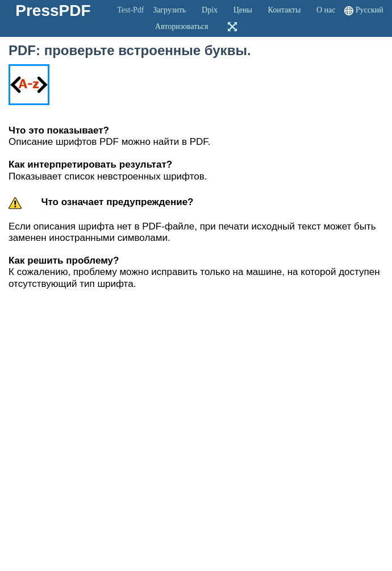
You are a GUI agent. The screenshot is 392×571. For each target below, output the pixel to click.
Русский (370, 10)
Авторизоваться (182, 26)
